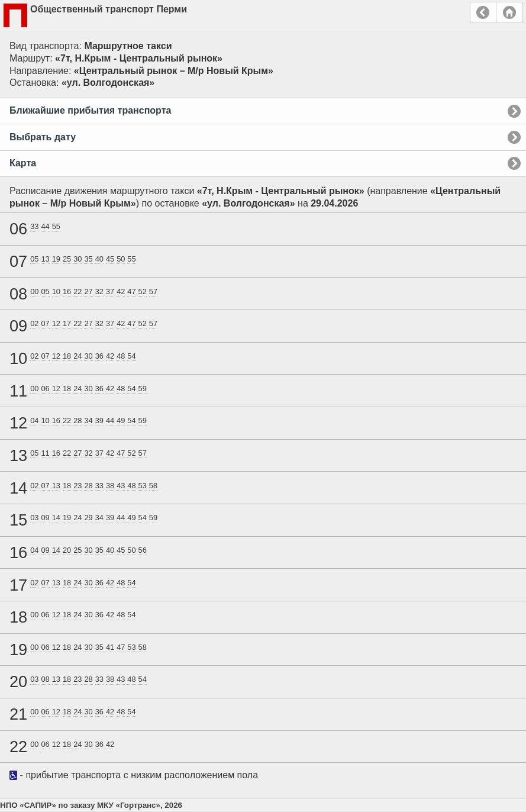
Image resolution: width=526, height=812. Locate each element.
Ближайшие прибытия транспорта (90, 110)
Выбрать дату (43, 137)
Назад (483, 12)
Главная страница (509, 12)
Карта (23, 163)
